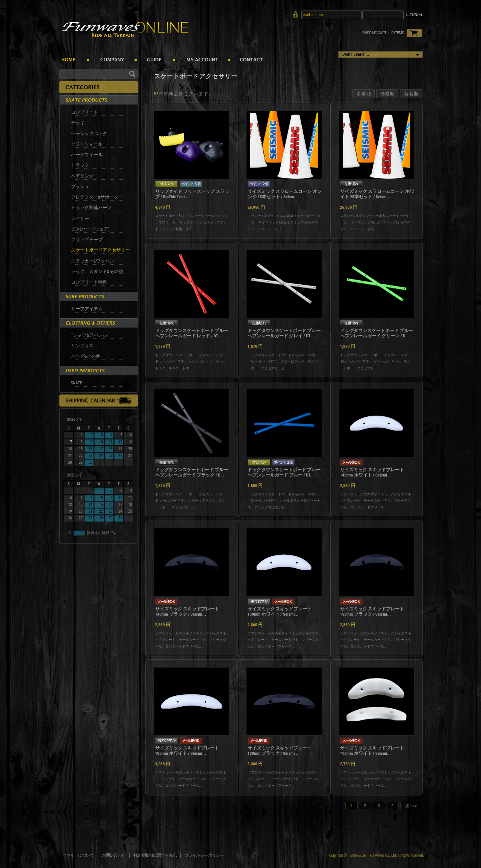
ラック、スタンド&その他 (97, 272)
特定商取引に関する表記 (155, 855)
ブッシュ (80, 187)
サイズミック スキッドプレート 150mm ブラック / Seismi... (372, 612)
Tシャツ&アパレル (89, 335)
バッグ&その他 (86, 356)
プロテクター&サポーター (97, 197)
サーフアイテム (87, 309)
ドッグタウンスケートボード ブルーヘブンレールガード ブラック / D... (192, 472)
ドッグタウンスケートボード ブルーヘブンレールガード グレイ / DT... (284, 333)
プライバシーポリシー (204, 855)
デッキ (78, 123)
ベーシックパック (89, 134)
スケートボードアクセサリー (100, 250)
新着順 (411, 94)
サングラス (82, 346)
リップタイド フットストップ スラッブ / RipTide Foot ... (192, 194)
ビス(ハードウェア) (90, 229)
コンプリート (85, 112)
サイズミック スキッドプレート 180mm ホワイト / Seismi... (187, 751)
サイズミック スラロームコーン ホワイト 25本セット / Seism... (377, 194)
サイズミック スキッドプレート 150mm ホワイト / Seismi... (280, 612)
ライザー (80, 219)
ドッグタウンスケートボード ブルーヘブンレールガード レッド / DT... (192, 333)
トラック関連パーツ (91, 208)
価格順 (388, 94)
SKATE (77, 383)
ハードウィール (87, 155)
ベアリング (82, 176)
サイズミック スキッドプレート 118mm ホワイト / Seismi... (372, 751)
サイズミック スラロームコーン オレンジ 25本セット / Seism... (285, 194)
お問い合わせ (114, 855)
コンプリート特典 (89, 282)
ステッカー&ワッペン (92, 261)
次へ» (411, 806)
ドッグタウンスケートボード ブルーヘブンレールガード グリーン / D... (377, 333)
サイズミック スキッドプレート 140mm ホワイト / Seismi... (372, 472)
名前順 (364, 94)
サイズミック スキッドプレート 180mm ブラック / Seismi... (280, 751)
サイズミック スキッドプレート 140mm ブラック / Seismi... (187, 612)
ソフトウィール (87, 144)
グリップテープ (87, 240)
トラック (80, 165)
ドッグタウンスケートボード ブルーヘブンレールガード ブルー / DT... (284, 472)
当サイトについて (79, 855)
